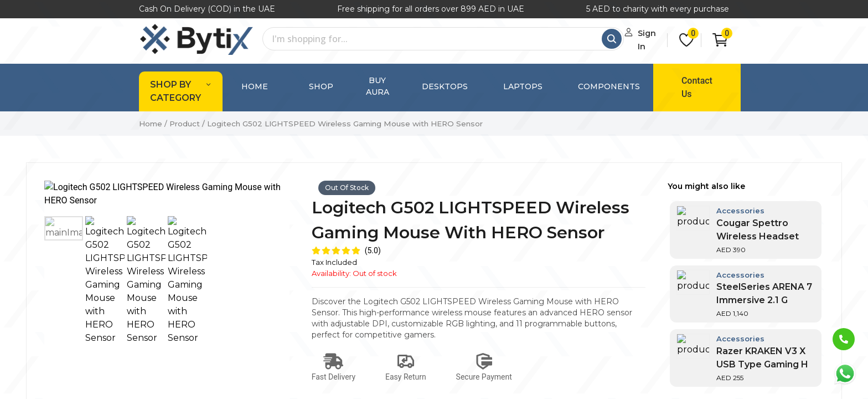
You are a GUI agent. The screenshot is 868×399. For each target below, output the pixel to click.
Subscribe (693, 363)
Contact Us (679, 81)
